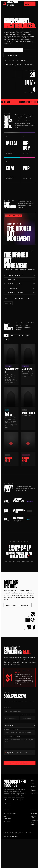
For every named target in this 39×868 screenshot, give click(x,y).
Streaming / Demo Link (11, 729)
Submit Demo (28, 4)
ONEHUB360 (15, 836)
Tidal (29, 299)
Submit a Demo (11, 55)
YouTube (19, 64)
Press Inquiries (33, 824)
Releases (33, 786)
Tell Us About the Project (12, 737)
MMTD (5, 816)
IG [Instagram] (9, 799)
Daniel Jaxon (7, 819)
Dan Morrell (7, 821)
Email (5, 715)
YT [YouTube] (18, 799)
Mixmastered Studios (10, 814)
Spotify (23, 60)
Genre (5, 722)
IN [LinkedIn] (22, 799)
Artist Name (7, 708)
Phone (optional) (26, 715)
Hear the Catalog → (13, 50)
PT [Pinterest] (5, 803)
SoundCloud (29, 64)
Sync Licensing (33, 790)
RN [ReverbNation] (9, 803)
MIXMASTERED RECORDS (11, 4)
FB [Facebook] (5, 799)
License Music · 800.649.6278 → (18, 605)
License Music (35, 820)
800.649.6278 (35, 814)
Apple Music (9, 64)
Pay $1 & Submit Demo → (19, 763)
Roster (32, 784)
